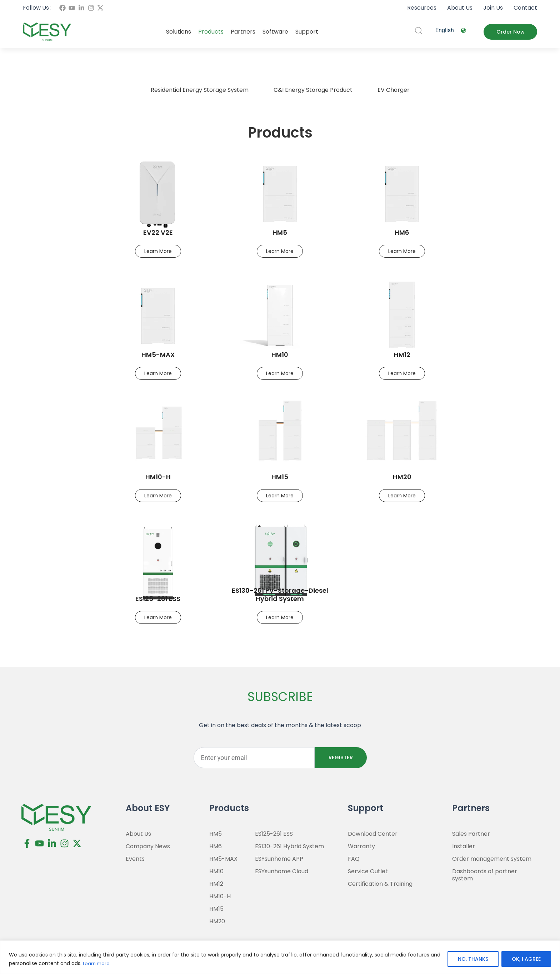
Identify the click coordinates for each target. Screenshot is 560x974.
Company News (148, 846)
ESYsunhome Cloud (282, 871)
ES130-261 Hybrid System (289, 846)
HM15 (280, 477)
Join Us (493, 8)
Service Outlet (368, 871)
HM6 (402, 232)
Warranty (361, 846)
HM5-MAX (158, 355)
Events (135, 859)
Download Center (373, 834)
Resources (422, 8)
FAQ (354, 859)
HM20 (402, 477)
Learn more (97, 964)
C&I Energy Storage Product (313, 90)
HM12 (402, 355)
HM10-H (158, 477)
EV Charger (394, 90)
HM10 (280, 355)
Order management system (492, 859)
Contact (525, 8)
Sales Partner (471, 834)
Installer (464, 846)
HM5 (280, 232)
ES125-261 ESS (158, 599)
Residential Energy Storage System (200, 90)
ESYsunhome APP (279, 859)
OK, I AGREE (526, 959)
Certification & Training (380, 884)
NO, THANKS (473, 959)
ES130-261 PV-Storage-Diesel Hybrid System (280, 595)
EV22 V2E (158, 232)
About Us (460, 8)
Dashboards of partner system (485, 875)
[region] (280, 957)
